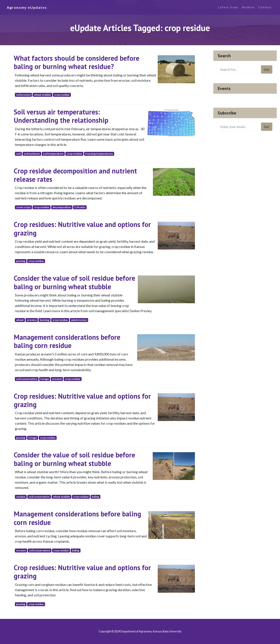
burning (45, 320)
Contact (265, 7)
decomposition (62, 207)
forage (45, 379)
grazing (21, 261)
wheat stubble (42, 95)
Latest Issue (228, 7)
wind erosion (79, 320)
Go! (267, 69)
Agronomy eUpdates (27, 7)
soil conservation (27, 379)
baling (95, 497)
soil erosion (23, 95)
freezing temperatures (99, 154)
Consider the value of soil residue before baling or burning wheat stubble (74, 282)
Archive (248, 7)
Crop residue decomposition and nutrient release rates (75, 175)
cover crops (23, 207)
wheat (20, 320)
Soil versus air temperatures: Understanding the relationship (61, 116)
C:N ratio (80, 207)
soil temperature (53, 154)
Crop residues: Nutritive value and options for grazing (82, 229)
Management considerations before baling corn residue (67, 341)
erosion (32, 320)
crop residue (62, 95)
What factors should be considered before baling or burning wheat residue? (77, 62)
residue (21, 497)
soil (18, 154)
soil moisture (32, 154)
